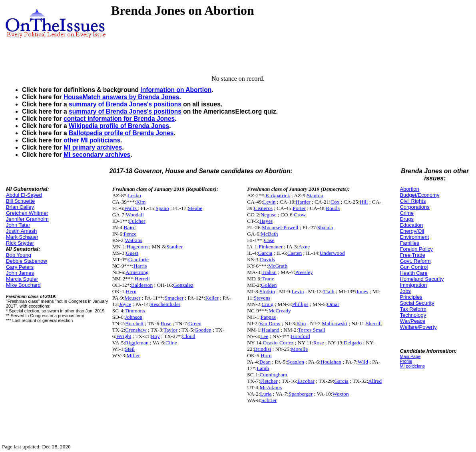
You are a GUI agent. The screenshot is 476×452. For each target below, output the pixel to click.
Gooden (203, 330)
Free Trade (412, 255)
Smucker (174, 298)
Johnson (134, 317)
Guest (132, 253)
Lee (264, 336)
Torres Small (312, 330)
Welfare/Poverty (418, 327)
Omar (333, 304)
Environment (414, 237)
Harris (140, 266)
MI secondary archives (97, 155)
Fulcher (137, 221)
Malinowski (335, 323)
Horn (266, 355)
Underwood (332, 253)
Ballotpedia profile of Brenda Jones (121, 133)
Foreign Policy (416, 249)
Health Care (413, 273)
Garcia (265, 253)
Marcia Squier (22, 279)
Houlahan (331, 362)
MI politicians (412, 366)
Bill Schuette (20, 201)
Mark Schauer (22, 237)
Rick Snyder (20, 243)
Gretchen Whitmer (27, 213)
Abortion (409, 189)
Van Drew (270, 323)
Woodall (135, 215)
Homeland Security (422, 279)
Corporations (414, 207)
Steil (130, 349)
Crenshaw (136, 330)
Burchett (134, 323)
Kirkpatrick (278, 195)
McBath (269, 234)
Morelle (299, 349)
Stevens (262, 298)
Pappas (268, 317)
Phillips (300, 304)
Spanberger (301, 394)
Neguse (269, 215)
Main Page (410, 356)
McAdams (271, 387)
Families (409, 243)
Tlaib (329, 291)
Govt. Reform (415, 261)
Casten (295, 253)
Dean (265, 362)
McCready (280, 311)
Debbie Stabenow (27, 261)
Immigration (413, 285)
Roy (155, 336)
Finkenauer (271, 247)
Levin (269, 202)
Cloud (189, 336)
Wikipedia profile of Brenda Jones (119, 126)
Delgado (353, 343)
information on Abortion (176, 90)
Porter (299, 208)
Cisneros (263, 208)
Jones (362, 291)
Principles (411, 297)
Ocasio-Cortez (278, 343)
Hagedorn (137, 247)
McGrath (278, 266)
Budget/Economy (419, 195)
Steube (195, 208)
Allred (375, 381)
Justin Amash (21, 231)
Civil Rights (413, 201)
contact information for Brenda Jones (119, 119)
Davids (267, 259)
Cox (335, 202)
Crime (407, 213)
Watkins (134, 240)
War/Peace (412, 321)
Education (411, 225)
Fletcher (269, 381)
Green (195, 323)
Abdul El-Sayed (24, 195)
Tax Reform (413, 309)
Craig (268, 304)
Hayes (266, 221)
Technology (413, 315)
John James (20, 273)
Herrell (142, 279)
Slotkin (267, 291)
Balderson (142, 285)
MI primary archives (93, 147)
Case (269, 240)
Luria (266, 394)
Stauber (174, 247)
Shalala (325, 227)
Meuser (132, 298)
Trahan (269, 272)
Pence (130, 234)
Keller (212, 298)
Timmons (135, 311)
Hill (364, 202)
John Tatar (18, 225)
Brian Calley (20, 207)
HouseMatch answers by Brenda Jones (121, 97)
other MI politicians (92, 140)
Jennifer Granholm (27, 219)
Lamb (263, 368)
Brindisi (262, 349)
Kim (141, 202)
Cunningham (273, 375)
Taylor (170, 330)
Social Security (417, 303)
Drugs (407, 219)
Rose (166, 323)
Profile (406, 361)
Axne (304, 247)
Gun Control (414, 267)
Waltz (131, 208)
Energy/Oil (412, 231)
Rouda (333, 208)
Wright (124, 336)
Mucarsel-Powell (280, 227)
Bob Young (19, 255)
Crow (300, 215)
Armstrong (137, 272)
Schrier (269, 400)
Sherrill (374, 323)
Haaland (271, 330)
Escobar (306, 381)
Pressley (304, 272)
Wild (363, 362)
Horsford (301, 336)
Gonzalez (183, 285)
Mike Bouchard (23, 285)
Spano (162, 208)
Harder (303, 202)
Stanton (315, 195)
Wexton (341, 394)
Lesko (134, 195)
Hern (131, 291)
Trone (268, 279)
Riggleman (137, 343)
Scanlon (296, 362)
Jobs (405, 291)
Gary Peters (20, 267)
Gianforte (138, 259)
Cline (171, 343)
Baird (130, 227)
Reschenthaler (165, 304)
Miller (133, 355)
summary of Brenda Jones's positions (125, 104)
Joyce (125, 304)
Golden (269, 285)
